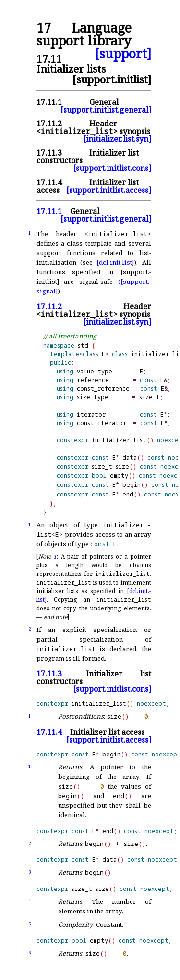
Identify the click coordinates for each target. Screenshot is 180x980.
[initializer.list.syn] (117, 139)
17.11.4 (49, 182)
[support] (123, 54)
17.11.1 (49, 102)
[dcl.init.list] (115, 262)
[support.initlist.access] (109, 190)
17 (44, 28)
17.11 (49, 59)
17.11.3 (49, 153)
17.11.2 (49, 124)
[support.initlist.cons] (112, 168)
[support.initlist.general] (106, 110)
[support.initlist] (112, 79)
